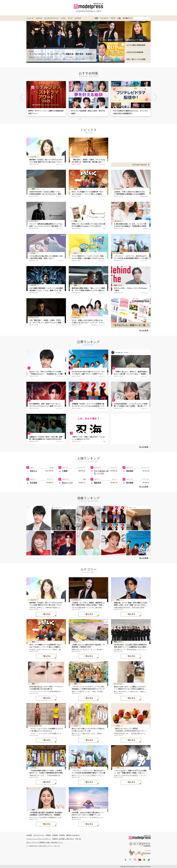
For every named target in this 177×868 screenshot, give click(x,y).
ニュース (30, 18)
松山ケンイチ (67, 483)
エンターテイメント (51, 18)
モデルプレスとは (39, 835)
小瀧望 (65, 471)
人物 (119, 18)
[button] (155, 98)
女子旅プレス (128, 18)
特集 (96, 18)
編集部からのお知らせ (73, 835)
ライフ (70, 18)
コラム (63, 18)
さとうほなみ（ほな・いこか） (101, 472)
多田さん (34, 471)
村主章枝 (34, 483)
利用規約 (48, 835)
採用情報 (62, 835)
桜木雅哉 (130, 483)
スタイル (39, 18)
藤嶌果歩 (98, 483)
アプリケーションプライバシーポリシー (39, 839)
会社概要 (29, 835)
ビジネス (78, 18)
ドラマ (113, 18)
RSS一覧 (78, 839)
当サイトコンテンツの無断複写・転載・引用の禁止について (45, 842)
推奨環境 (55, 835)
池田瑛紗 (130, 471)
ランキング (104, 18)
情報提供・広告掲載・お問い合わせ (63, 839)
